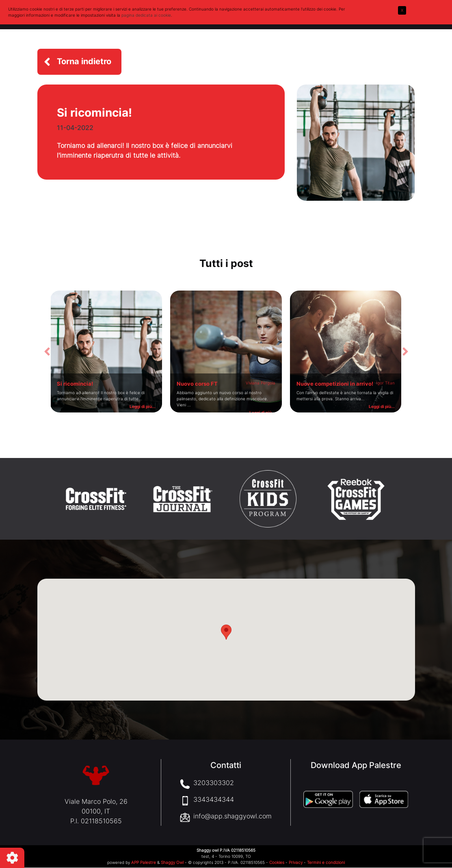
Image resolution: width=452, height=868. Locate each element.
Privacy (296, 863)
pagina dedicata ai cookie (146, 15)
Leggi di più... (143, 406)
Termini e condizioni (326, 863)
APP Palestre (144, 863)
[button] (79, 62)
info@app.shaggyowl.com (232, 816)
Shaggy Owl (172, 863)
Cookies (277, 863)
